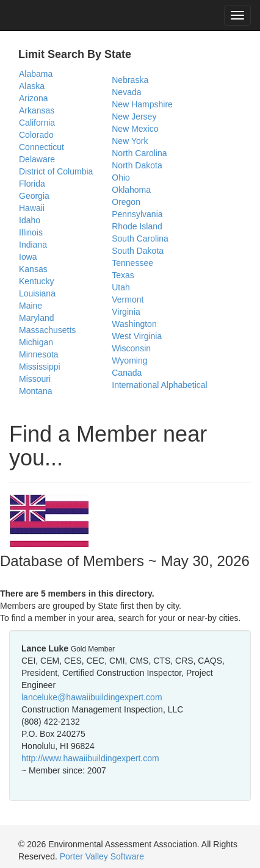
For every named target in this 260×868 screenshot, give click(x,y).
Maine (31, 306)
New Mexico (135, 129)
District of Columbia (56, 171)
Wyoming (129, 360)
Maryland (37, 318)
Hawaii (32, 208)
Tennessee (132, 263)
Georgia (34, 196)
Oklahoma (131, 190)
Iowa (28, 257)
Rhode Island (137, 226)
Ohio (121, 178)
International (135, 385)
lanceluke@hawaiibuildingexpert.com (92, 697)
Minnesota (39, 354)
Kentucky (37, 281)
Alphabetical (184, 385)
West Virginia (137, 336)
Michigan (36, 342)
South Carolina (140, 239)
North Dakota (137, 165)
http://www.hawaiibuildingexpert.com (90, 758)
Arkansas (37, 110)
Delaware (37, 159)
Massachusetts (47, 330)
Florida (32, 184)
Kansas (33, 269)
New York (130, 141)
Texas (123, 275)
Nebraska (130, 80)
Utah (121, 287)
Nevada (126, 92)
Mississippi (40, 367)
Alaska (32, 86)
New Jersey (134, 117)
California (37, 123)
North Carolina (139, 153)
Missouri (35, 379)
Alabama (36, 74)
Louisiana (37, 293)
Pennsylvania (137, 214)
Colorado (36, 135)
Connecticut (42, 147)
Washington (134, 324)
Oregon (126, 202)
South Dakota (138, 251)
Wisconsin (131, 348)
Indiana (33, 245)
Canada (127, 373)
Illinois (31, 232)
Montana (35, 391)
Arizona (33, 98)
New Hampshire (142, 104)
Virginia (126, 312)
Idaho (30, 220)
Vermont (128, 299)
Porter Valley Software (102, 856)
